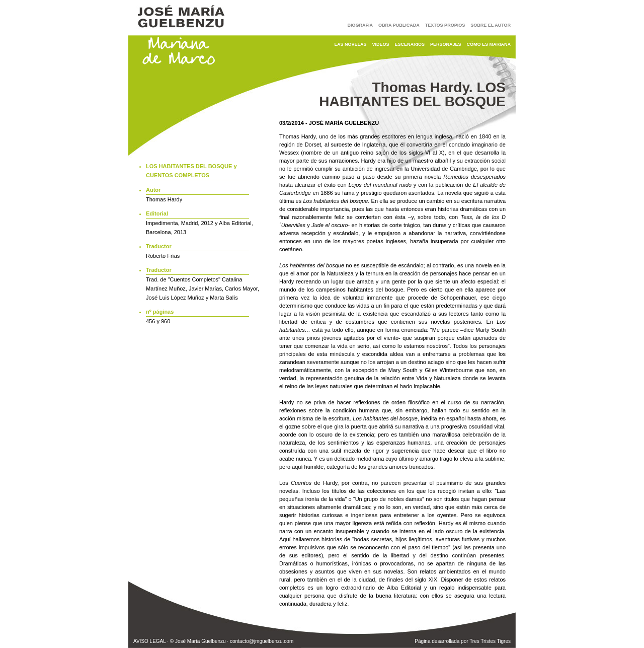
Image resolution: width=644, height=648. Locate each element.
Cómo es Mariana (489, 44)
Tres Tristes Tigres (490, 641)
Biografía (360, 25)
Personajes (446, 44)
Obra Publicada (399, 25)
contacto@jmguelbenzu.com (262, 641)
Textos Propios (445, 25)
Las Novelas (350, 44)
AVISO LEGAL (149, 641)
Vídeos (380, 44)
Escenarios (410, 44)
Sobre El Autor (491, 25)
